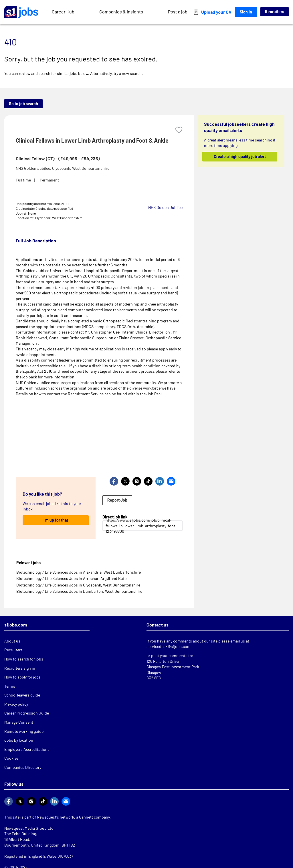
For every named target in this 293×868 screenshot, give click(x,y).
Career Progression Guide (27, 713)
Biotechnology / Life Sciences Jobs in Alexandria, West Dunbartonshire (79, 572)
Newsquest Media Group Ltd (29, 828)
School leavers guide (22, 695)
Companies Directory (23, 767)
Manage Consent (19, 722)
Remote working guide (24, 731)
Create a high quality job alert (239, 156)
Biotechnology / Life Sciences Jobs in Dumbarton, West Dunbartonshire (79, 591)
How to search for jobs (24, 659)
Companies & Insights (121, 12)
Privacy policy (16, 704)
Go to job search (23, 104)
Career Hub (63, 12)
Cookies (11, 758)
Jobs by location (19, 740)
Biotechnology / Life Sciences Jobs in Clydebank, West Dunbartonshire (78, 585)
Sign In (246, 12)
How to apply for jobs (22, 677)
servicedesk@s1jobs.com (169, 646)
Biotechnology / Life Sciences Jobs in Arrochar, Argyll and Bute (71, 578)
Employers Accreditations (27, 749)
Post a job (178, 12)
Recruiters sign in (20, 668)
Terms (10, 686)
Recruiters (275, 12)
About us (12, 641)
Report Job (117, 500)
